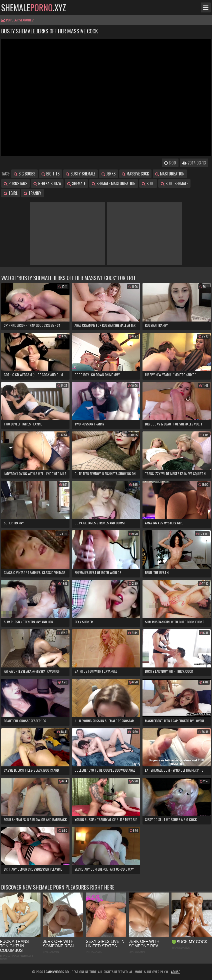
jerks (108, 174)
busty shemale (80, 174)
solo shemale (174, 183)
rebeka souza (47, 183)
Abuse (175, 972)
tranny (32, 193)
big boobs (24, 174)
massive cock (135, 174)
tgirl (11, 193)
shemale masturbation (114, 183)
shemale (76, 183)
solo (148, 183)
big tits (50, 174)
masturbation (170, 174)
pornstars (15, 183)
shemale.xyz (34, 7)
